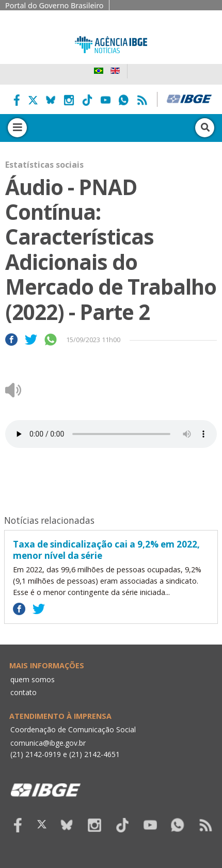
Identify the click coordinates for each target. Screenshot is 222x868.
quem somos (33, 679)
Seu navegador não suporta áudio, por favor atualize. (111, 434)
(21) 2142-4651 (94, 754)
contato (23, 692)
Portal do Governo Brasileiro (54, 5)
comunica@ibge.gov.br (48, 743)
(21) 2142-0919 (36, 754)
